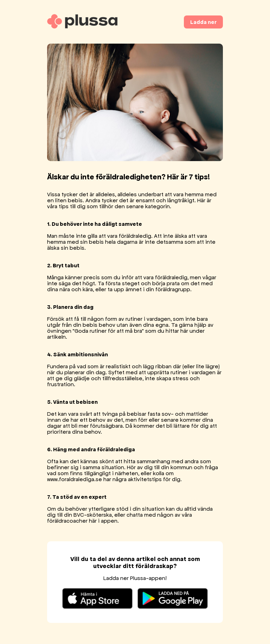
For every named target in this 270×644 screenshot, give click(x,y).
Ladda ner (203, 22)
